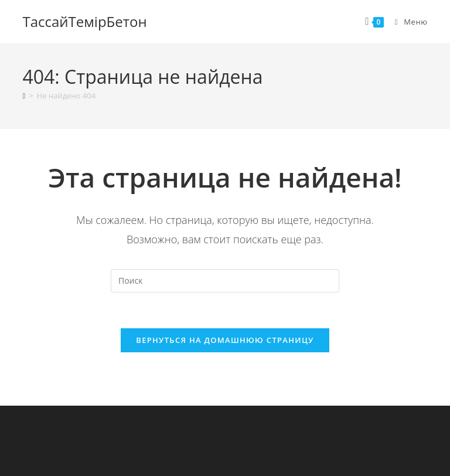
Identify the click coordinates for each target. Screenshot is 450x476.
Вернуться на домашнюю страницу (225, 340)
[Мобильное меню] (407, 22)
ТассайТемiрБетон (84, 21)
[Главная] (24, 96)
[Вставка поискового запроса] (225, 281)
